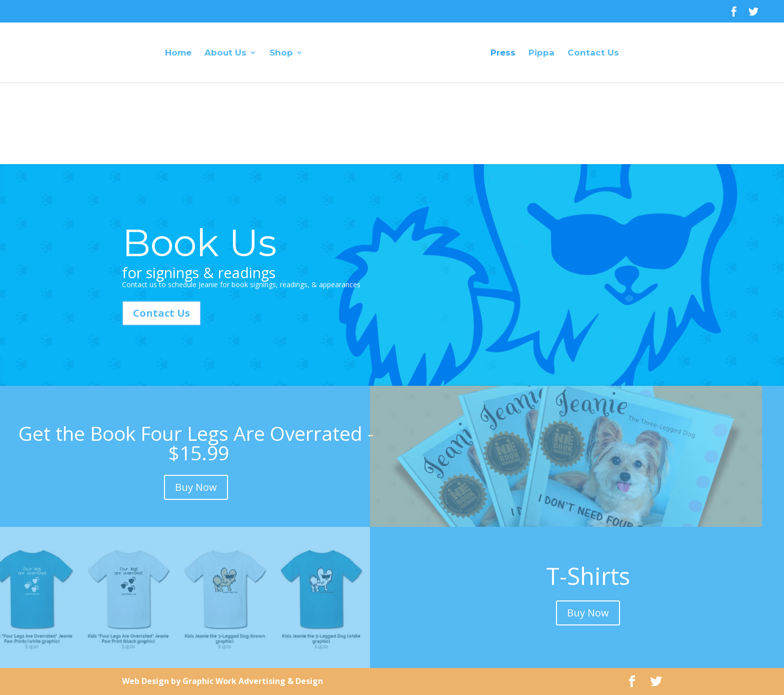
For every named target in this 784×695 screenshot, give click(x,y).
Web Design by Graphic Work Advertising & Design (222, 681)
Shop (281, 53)
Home (178, 53)
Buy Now (196, 487)
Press (503, 53)
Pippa (541, 53)
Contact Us (593, 53)
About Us (225, 53)
